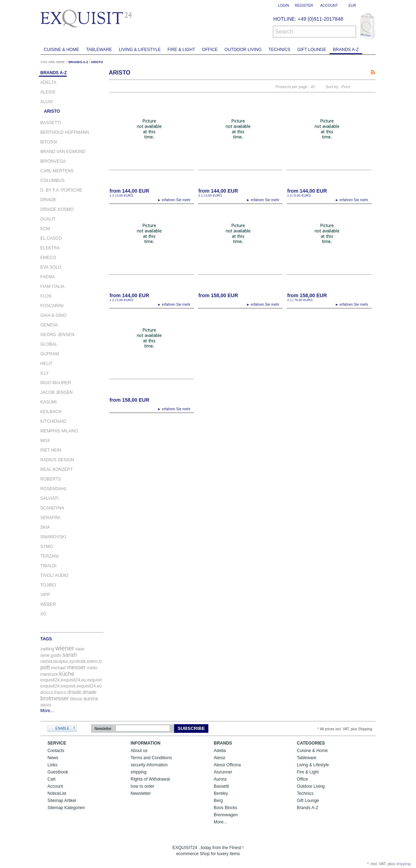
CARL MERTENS (57, 171)
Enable (62, 728)
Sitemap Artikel (62, 801)
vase (80, 649)
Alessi (219, 758)
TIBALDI (48, 566)
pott (45, 667)
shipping (139, 772)
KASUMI (49, 402)
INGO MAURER (56, 383)
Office (210, 50)
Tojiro (48, 585)
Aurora (220, 779)
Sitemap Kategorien (66, 808)
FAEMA (48, 277)
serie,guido (51, 655)
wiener (65, 648)
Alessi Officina (227, 765)
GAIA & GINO (53, 316)
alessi (46, 705)
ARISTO (97, 62)
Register (304, 6)
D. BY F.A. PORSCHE (61, 190)
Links (52, 765)
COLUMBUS (52, 181)
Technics (280, 50)
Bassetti (221, 786)
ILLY (45, 373)
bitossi (76, 699)
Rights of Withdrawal (150, 779)
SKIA (45, 527)
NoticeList (57, 793)
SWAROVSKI (53, 537)
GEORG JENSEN (57, 335)
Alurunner (223, 772)
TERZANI (49, 556)
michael (58, 668)
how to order (143, 786)
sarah (70, 655)
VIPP (45, 595)
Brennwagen (226, 815)
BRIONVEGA (53, 161)
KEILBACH (51, 412)
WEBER (48, 605)
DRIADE (48, 200)
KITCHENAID (53, 422)
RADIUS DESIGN (57, 460)
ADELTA (48, 83)
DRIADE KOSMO (57, 210)
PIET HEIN (51, 450)
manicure (49, 674)
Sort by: (333, 87)
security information (149, 765)
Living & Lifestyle (140, 50)
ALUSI (47, 102)
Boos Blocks (225, 808)
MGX (45, 441)
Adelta (220, 751)
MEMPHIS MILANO (59, 431)
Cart (52, 779)
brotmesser (55, 698)
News (53, 758)
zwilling (47, 649)
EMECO (48, 258)
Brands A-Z (346, 50)
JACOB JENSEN (57, 393)
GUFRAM (50, 354)
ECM (45, 229)
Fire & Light (181, 50)
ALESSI (48, 92)
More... (47, 711)
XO (43, 614)
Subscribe (191, 728)
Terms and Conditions (151, 758)
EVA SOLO (51, 267)
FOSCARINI (52, 306)
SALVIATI (49, 499)
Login (283, 6)
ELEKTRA (50, 248)
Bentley (221, 793)
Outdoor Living (243, 50)
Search (284, 32)
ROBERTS (51, 479)
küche (67, 674)
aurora (91, 699)
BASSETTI (51, 123)
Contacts (56, 751)
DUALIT (48, 219)
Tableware (99, 50)
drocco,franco (53, 692)
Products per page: (292, 87)
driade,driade (82, 692)
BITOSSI (49, 142)
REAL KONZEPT (57, 470)
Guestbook (58, 772)
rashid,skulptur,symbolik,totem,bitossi (76, 661)
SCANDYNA (52, 508)
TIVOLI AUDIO (54, 576)
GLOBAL (49, 344)
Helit (46, 364)
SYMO (47, 547)
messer (76, 667)
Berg (218, 801)
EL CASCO (51, 238)
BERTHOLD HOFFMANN (65, 133)
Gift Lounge (312, 50)
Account (55, 786)
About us (139, 751)
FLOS (46, 296)
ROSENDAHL (54, 489)
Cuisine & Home (62, 50)
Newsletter (103, 729)
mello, (93, 668)
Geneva (49, 325)
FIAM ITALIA (52, 287)
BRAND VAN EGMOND (63, 152)
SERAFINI (50, 518)
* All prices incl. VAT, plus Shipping (345, 729)
